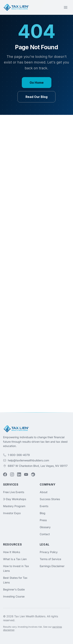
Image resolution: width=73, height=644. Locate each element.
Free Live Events (14, 492)
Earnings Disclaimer (52, 566)
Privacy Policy (49, 552)
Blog (43, 513)
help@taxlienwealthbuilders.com (28, 460)
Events (44, 506)
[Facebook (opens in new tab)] (5, 474)
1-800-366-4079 (19, 455)
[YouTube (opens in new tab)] (26, 474)
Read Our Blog (36, 97)
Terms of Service (50, 559)
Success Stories (50, 499)
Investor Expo (12, 513)
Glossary (45, 527)
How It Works (12, 552)
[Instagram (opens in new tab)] (12, 474)
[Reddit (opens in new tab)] (33, 474)
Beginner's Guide (14, 589)
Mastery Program (14, 506)
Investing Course (14, 596)
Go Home (37, 83)
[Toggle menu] (66, 7)
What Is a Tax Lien (15, 559)
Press (43, 520)
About (44, 492)
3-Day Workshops (15, 499)
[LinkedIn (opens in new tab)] (19, 474)
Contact (45, 534)
